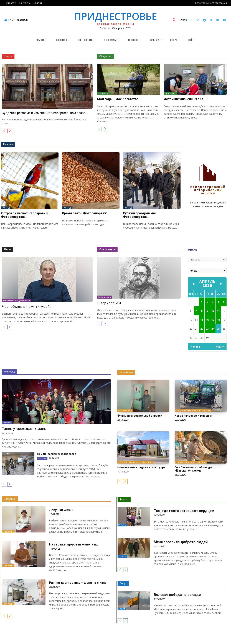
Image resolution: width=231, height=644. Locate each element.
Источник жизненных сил (183, 99)
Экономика (126, 372)
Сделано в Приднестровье (191, 462)
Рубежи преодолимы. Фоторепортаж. (140, 215)
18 (218, 320)
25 (218, 329)
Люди (7, 249)
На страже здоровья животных (73, 544)
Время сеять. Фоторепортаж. (85, 213)
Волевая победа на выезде (177, 595)
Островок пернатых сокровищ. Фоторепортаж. (25, 215)
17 (213, 320)
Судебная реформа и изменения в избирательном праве (44, 113)
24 (213, 329)
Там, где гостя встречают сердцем (184, 511)
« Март (195, 347)
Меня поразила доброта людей (181, 542)
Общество (105, 56)
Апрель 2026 (207, 283)
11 (218, 311)
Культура (9, 372)
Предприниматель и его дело (193, 411)
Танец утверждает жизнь (24, 429)
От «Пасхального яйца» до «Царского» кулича (193, 469)
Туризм (124, 500)
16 (207, 320)
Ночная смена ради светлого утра (141, 467)
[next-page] (10, 131)
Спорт (123, 583)
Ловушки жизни (61, 510)
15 (202, 320)
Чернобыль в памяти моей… (27, 307)
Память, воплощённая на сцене (57, 454)
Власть (8, 56)
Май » (220, 347)
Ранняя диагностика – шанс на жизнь (78, 583)
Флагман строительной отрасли (140, 416)
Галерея (8, 144)
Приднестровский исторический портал (208, 190)
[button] (178, 20)
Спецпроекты (107, 249)
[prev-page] (4, 131)
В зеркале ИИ (109, 303)
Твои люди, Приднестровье (16, 301)
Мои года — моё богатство (118, 99)
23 (207, 329)
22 (202, 329)
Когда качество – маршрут (194, 416)
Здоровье (10, 499)
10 (213, 311)
